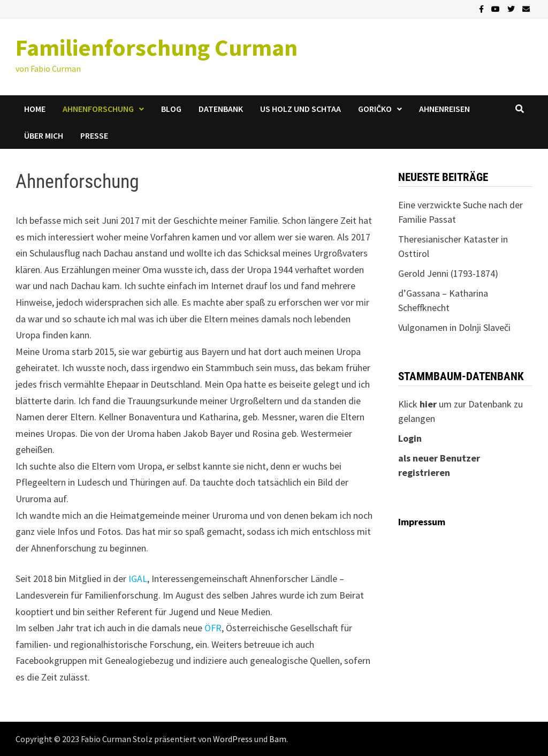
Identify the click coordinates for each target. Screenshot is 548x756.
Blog (171, 109)
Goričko (375, 109)
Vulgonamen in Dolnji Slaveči (454, 327)
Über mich (44, 135)
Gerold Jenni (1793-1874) (448, 273)
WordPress (233, 739)
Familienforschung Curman (157, 47)
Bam (278, 739)
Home (35, 109)
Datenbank (221, 109)
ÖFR (213, 628)
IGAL (138, 579)
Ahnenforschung (98, 109)
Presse (94, 135)
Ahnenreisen (444, 109)
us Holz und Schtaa (300, 109)
